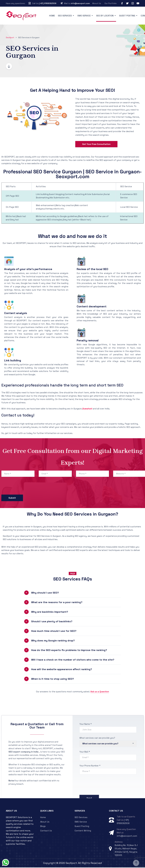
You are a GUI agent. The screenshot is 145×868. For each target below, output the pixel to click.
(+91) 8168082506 (48, 3)
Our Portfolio (111, 3)
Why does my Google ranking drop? (53, 641)
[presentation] (23, 487)
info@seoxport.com (80, 3)
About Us (97, 3)
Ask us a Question (100, 692)
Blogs (43, 827)
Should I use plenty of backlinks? (52, 622)
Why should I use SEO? (45, 593)
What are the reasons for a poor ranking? (57, 603)
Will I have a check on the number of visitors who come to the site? (73, 660)
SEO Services (65, 16)
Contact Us (46, 831)
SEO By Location (105, 16)
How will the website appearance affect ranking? (62, 670)
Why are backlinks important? (50, 612)
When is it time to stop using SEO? (53, 679)
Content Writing (83, 831)
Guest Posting (127, 16)
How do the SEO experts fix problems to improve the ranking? (69, 651)
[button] (73, 593)
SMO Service (84, 16)
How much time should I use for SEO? (54, 631)
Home (52, 16)
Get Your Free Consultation (96, 145)
